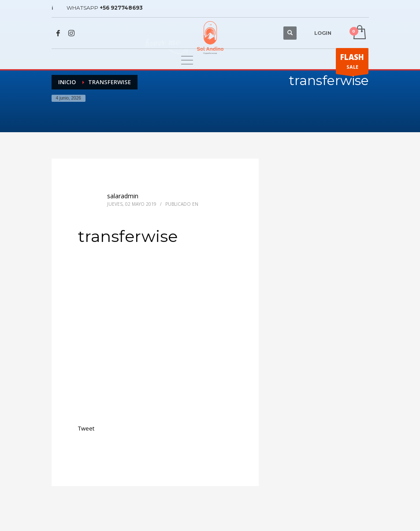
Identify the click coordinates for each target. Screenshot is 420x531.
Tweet (86, 428)
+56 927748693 (121, 8)
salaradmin (123, 196)
